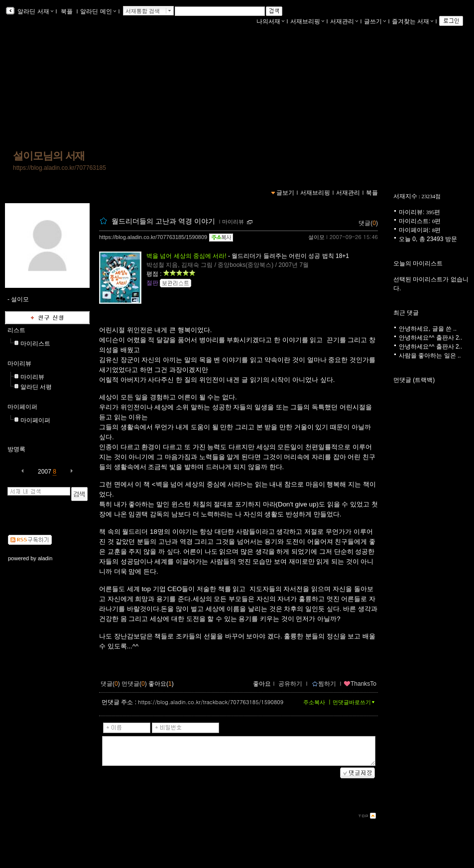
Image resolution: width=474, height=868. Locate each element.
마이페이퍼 (22, 407)
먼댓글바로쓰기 (355, 702)
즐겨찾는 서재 (413, 21)
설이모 (316, 237)
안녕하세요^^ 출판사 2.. (430, 338)
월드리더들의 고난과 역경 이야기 (164, 221)
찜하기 (324, 684)
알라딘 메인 (98, 11)
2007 (45, 472)
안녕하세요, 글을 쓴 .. (428, 329)
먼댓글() (134, 684)
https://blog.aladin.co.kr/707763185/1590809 (153, 237)
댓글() (368, 223)
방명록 (16, 449)
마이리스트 (35, 344)
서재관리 (344, 21)
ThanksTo (360, 684)
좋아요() (161, 684)
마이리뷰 (19, 364)
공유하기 (290, 684)
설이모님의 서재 (49, 156)
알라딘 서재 (35, 11)
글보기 (285, 193)
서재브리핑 (307, 21)
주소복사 (314, 702)
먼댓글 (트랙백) (414, 380)
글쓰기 (375, 21)
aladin (45, 558)
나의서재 (270, 21)
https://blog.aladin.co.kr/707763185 (59, 168)
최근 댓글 (406, 313)
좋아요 (262, 684)
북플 (67, 11)
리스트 (16, 330)
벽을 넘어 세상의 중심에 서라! (186, 256)
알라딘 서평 (36, 387)
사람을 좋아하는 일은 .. (430, 356)
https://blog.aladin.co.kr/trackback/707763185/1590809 (211, 702)
